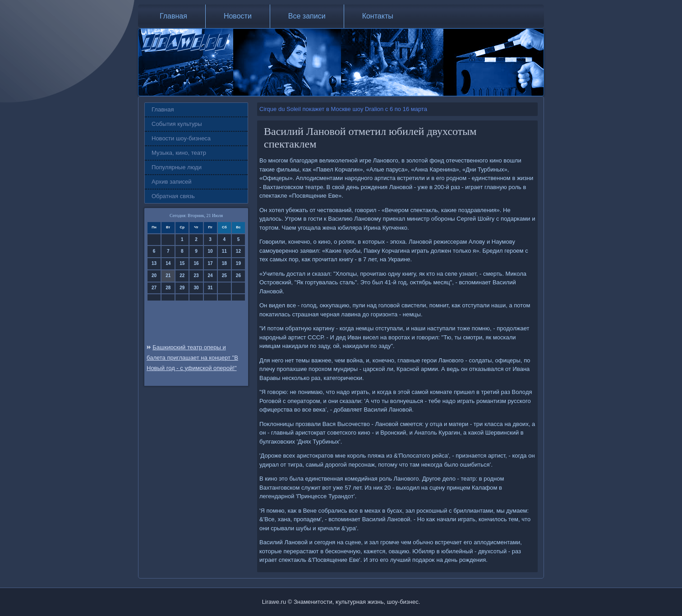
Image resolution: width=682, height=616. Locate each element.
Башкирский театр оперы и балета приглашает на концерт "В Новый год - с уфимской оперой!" (192, 358)
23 (196, 276)
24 (210, 276)
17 (210, 263)
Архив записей (172, 182)
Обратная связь (173, 196)
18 (224, 263)
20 (154, 276)
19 (238, 263)
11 (224, 251)
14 (168, 263)
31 (210, 288)
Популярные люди (177, 167)
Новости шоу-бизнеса (181, 138)
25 (224, 276)
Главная (173, 16)
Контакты (378, 16)
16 (196, 263)
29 (182, 288)
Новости (238, 16)
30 (196, 288)
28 (168, 288)
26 (238, 276)
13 (154, 263)
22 (182, 276)
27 (154, 288)
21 (168, 276)
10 (210, 251)
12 (238, 251)
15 (182, 263)
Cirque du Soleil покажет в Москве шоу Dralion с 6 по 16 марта (343, 109)
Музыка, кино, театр (179, 153)
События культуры (177, 124)
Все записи (307, 16)
